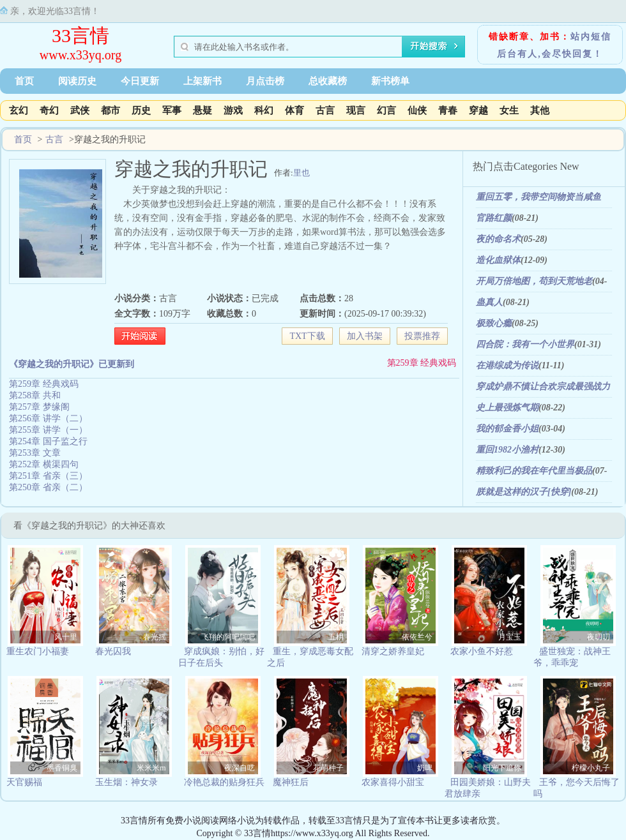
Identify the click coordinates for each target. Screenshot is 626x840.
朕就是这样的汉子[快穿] (523, 492)
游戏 (233, 110)
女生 (509, 110)
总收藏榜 (328, 81)
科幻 (264, 110)
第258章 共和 (35, 395)
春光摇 (155, 637)
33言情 (80, 35)
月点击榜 (265, 81)
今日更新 (140, 81)
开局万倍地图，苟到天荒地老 (534, 281)
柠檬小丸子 (591, 768)
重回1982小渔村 (507, 450)
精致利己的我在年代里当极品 (534, 471)
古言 (325, 110)
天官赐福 (24, 782)
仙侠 (417, 110)
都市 (111, 110)
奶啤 (425, 768)
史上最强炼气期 (507, 408)
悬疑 (202, 110)
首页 (24, 81)
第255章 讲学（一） (48, 430)
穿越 (478, 110)
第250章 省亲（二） (48, 487)
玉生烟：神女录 (126, 782)
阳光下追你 (502, 768)
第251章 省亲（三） (48, 476)
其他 (540, 110)
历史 (141, 110)
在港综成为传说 (507, 365)
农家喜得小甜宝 (393, 782)
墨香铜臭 (62, 768)
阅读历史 (77, 81)
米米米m (151, 768)
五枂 (336, 637)
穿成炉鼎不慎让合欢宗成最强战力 (543, 386)
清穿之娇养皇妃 (393, 651)
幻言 (386, 110)
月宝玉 (510, 637)
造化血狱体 (498, 260)
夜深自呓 (240, 768)
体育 (294, 110)
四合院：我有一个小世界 (525, 344)
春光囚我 (113, 651)
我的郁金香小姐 (507, 429)
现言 (356, 110)
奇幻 (49, 110)
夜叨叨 (599, 637)
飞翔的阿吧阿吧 (228, 637)
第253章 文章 (35, 453)
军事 (172, 110)
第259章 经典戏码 (422, 363)
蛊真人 (489, 302)
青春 (448, 110)
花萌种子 (328, 768)
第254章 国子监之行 (48, 441)
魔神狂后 (291, 782)
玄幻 (19, 110)
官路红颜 (494, 218)
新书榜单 (390, 81)
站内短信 (591, 37)
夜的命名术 (498, 239)
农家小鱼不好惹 (482, 651)
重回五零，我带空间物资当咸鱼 (538, 197)
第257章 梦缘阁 (39, 407)
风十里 (66, 637)
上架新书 (202, 81)
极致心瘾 (494, 323)
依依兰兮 (417, 637)
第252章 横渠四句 (44, 464)
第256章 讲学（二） (48, 418)
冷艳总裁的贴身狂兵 (224, 782)
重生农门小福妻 (38, 651)
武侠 (80, 110)
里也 (302, 173)
